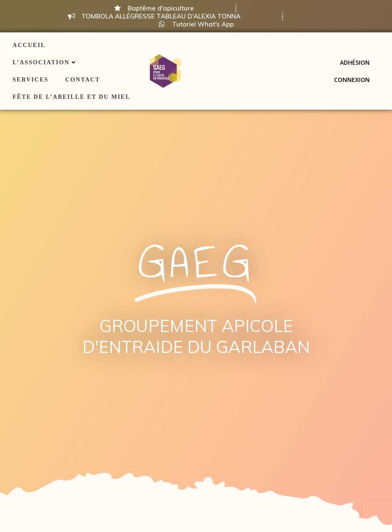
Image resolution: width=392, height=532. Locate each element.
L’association (45, 62)
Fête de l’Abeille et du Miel (71, 97)
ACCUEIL (29, 45)
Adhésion (355, 62)
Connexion (352, 80)
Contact (83, 80)
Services (31, 80)
